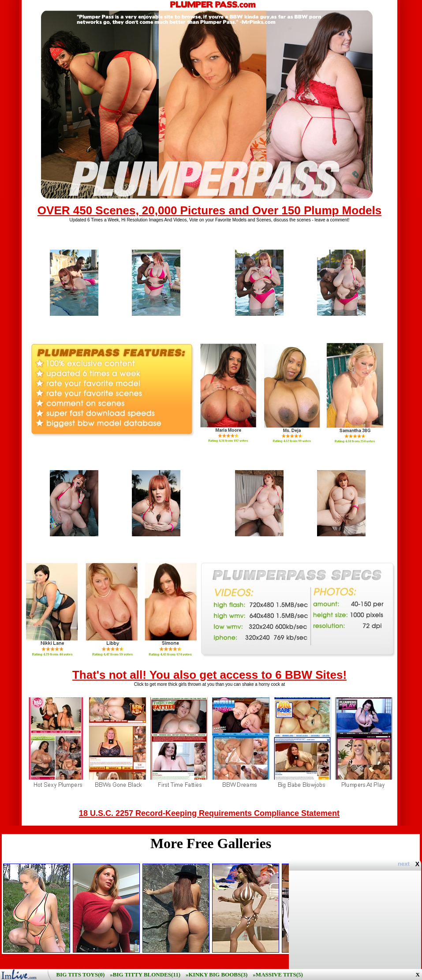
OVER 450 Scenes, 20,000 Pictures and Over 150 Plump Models (209, 210)
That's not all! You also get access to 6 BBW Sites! (209, 675)
